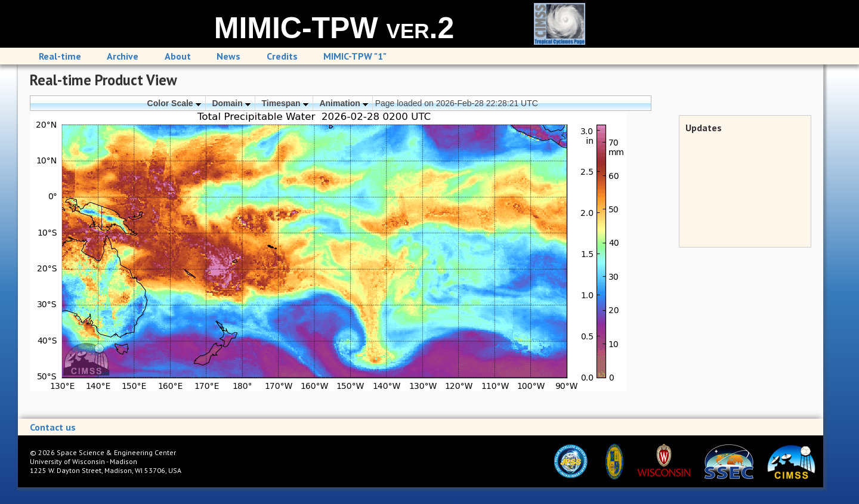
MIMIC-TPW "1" (355, 56)
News (228, 56)
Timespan (285, 103)
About (178, 56)
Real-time (60, 56)
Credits (282, 56)
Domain (231, 103)
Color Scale (174, 103)
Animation (343, 103)
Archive (123, 56)
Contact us (53, 427)
